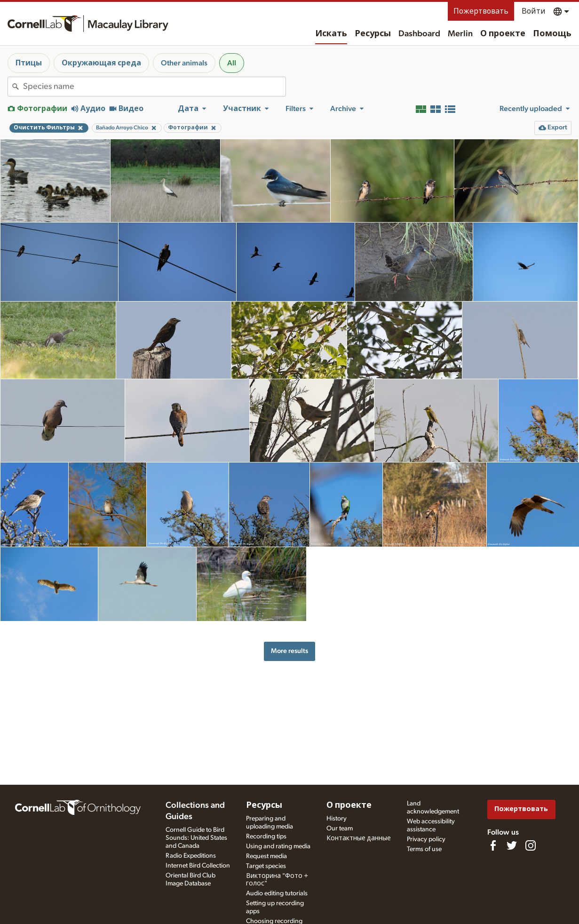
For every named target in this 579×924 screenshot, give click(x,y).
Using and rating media (278, 846)
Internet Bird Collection (198, 866)
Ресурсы (373, 34)
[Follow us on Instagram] (531, 845)
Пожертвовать (481, 11)
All (232, 63)
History (337, 819)
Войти (534, 11)
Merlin (460, 34)
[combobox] (154, 87)
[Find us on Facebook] (493, 845)
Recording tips (266, 836)
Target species (266, 866)
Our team (340, 828)
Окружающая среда (101, 63)
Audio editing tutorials (277, 893)
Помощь (552, 34)
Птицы (29, 63)
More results (289, 651)
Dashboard (419, 34)
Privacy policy (426, 839)
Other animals (184, 63)
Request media (266, 856)
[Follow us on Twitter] (512, 845)
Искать (331, 34)
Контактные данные (359, 838)
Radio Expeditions (191, 856)
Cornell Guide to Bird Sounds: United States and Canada (196, 838)
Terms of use (424, 849)
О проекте (503, 34)
